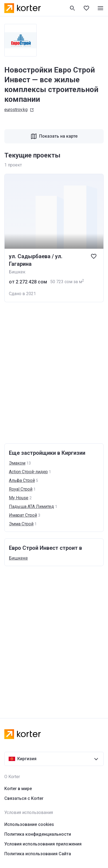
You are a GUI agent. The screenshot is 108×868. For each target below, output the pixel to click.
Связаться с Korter (24, 798)
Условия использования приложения (43, 844)
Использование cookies (29, 824)
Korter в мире (18, 789)
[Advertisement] (54, 373)
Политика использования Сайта (38, 854)
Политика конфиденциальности (38, 834)
